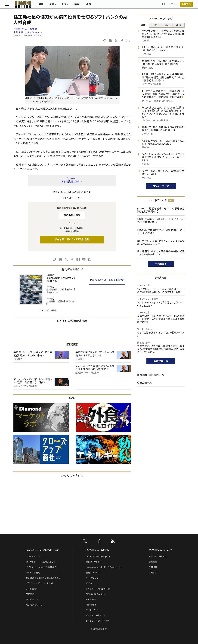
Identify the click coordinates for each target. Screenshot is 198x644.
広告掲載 (30, 594)
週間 (167, 25)
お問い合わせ (32, 599)
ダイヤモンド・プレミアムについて (41, 562)
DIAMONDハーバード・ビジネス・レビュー (105, 567)
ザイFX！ (90, 583)
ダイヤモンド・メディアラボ (98, 621)
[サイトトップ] (28, 5)
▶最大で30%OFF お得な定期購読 (107, 280)
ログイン (164, 5)
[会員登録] (178, 6)
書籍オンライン (93, 573)
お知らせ (153, 573)
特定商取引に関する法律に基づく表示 (43, 578)
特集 (85, 6)
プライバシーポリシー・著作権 (39, 583)
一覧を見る (161, 264)
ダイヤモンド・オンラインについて (42, 550)
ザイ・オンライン (93, 578)
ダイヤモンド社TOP (158, 557)
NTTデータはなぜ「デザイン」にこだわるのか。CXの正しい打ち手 (161, 242)
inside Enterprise (34, 32)
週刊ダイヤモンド (94, 562)
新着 (49, 6)
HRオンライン (92, 605)
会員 (179, 25)
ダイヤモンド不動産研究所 (98, 589)
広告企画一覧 (144, 383)
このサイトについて (35, 557)
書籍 (97, 6)
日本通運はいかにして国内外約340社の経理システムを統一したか (161, 253)
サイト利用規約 (33, 573)
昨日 (155, 25)
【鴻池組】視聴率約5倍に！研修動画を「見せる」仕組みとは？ (161, 232)
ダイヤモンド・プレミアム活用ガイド (42, 567)
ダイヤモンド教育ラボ (96, 616)
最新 (143, 25)
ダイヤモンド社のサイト (97, 550)
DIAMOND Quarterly (96, 594)
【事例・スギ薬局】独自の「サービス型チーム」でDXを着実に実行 (161, 221)
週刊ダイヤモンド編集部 (25, 29)
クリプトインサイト (94, 610)
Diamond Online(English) (98, 557)
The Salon (91, 599)
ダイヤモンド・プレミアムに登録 (72, 239)
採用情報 (153, 567)
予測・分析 (18, 32)
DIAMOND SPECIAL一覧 (151, 375)
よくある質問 (32, 589)
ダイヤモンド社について (160, 550)
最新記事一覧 (161, 361)
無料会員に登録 (72, 215)
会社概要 (153, 562)
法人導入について (34, 605)
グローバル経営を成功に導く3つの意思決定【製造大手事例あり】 (161, 210)
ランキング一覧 (161, 186)
